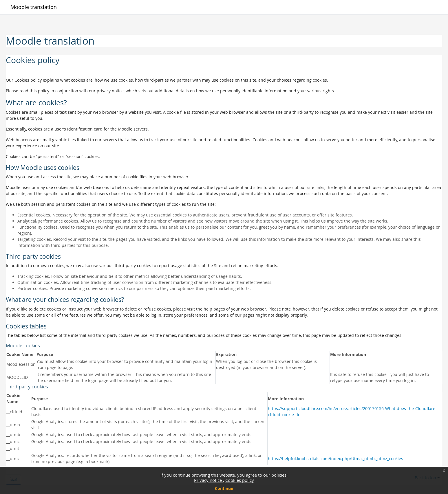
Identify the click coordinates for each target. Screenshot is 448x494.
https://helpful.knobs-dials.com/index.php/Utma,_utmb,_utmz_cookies (335, 459)
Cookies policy (240, 480)
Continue (224, 488)
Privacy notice (209, 480)
